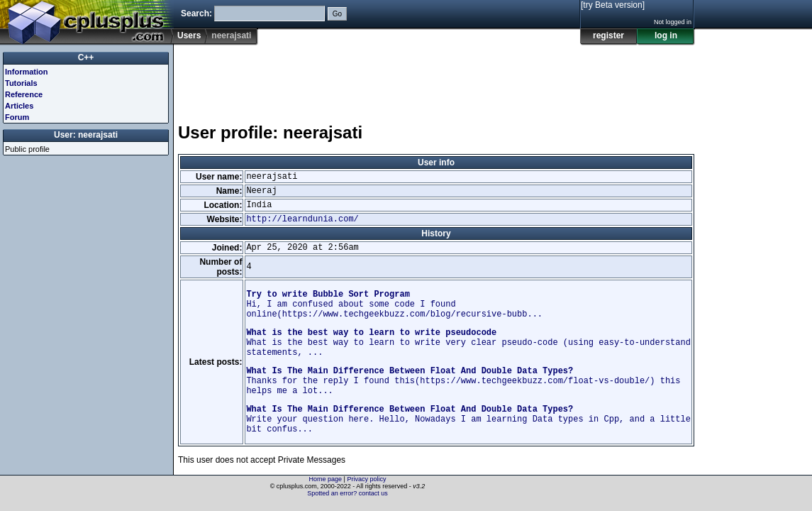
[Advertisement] (436, 77)
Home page (326, 479)
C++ (86, 57)
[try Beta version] (613, 5)
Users (189, 35)
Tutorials (21, 83)
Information (27, 72)
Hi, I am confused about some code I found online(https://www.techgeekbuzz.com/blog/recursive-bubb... (394, 304)
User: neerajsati (86, 135)
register (608, 35)
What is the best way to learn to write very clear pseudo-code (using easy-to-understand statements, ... (468, 343)
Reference (24, 94)
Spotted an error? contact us (347, 493)
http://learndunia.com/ (302, 219)
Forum (17, 117)
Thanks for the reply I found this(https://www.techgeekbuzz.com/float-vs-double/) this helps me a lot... (463, 381)
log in (666, 35)
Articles (19, 106)
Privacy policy (366, 479)
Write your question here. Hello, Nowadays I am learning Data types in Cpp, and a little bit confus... (468, 419)
